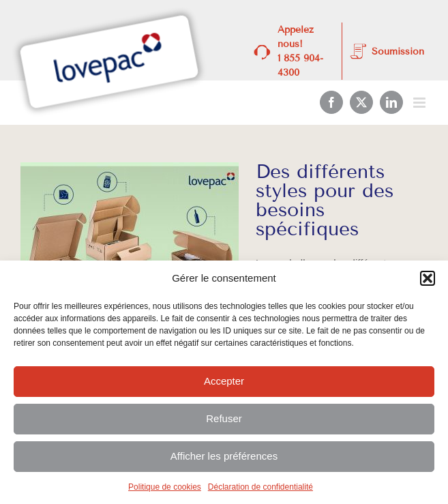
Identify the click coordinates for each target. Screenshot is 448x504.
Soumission (398, 51)
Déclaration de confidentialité (260, 487)
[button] (428, 278)
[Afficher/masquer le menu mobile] (420, 103)
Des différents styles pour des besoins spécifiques (325, 200)
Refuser (224, 418)
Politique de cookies (165, 487)
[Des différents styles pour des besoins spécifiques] (130, 231)
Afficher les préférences (224, 456)
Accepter (224, 381)
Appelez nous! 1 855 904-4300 (300, 51)
